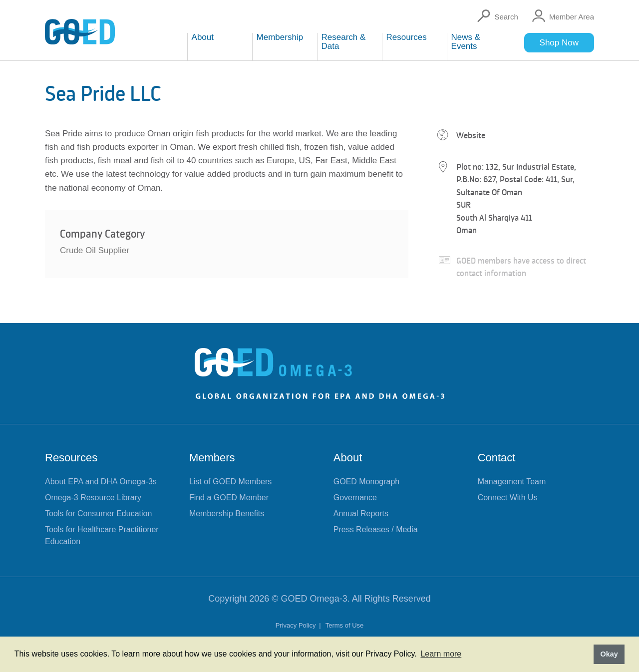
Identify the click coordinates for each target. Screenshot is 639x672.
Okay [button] (609, 654)
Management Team (512, 482)
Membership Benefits (227, 513)
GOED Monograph (367, 482)
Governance (355, 498)
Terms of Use (345, 625)
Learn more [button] (441, 654)
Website (471, 135)
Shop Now (559, 43)
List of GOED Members (230, 482)
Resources (71, 458)
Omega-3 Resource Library (93, 498)
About (348, 458)
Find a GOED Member (229, 498)
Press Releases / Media (376, 529)
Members (212, 458)
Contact (497, 458)
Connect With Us (508, 498)
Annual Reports (361, 513)
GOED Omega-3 (314, 599)
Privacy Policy (297, 625)
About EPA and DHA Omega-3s (101, 482)
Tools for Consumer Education (98, 513)
